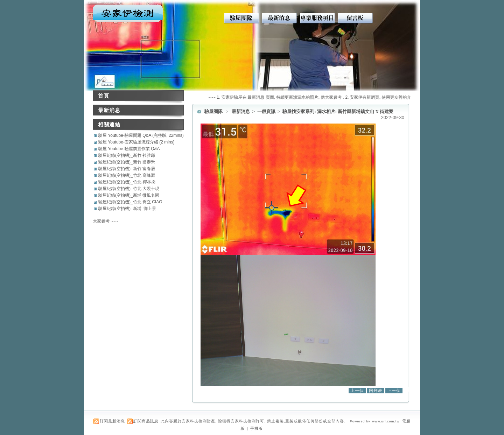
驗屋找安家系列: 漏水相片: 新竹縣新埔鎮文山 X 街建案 (338, 111)
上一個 (357, 391)
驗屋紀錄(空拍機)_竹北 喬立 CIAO (130, 202)
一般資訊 (267, 111)
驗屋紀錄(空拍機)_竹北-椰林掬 (127, 182)
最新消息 (241, 111)
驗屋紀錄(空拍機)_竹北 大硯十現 (129, 189)
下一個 (394, 391)
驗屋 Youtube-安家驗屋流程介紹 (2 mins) (136, 142)
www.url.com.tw (386, 421)
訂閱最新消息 (112, 421)
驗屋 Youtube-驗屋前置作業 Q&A (129, 149)
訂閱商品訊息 (146, 421)
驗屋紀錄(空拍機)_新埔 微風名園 (129, 195)
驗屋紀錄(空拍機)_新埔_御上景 (127, 209)
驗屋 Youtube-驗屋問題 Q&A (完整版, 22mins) (141, 135)
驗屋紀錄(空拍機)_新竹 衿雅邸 (127, 155)
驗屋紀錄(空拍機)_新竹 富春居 (127, 169)
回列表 (376, 391)
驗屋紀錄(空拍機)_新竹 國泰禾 (127, 162)
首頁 (104, 96)
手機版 (257, 428)
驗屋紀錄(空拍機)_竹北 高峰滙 (127, 175)
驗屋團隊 (213, 111)
